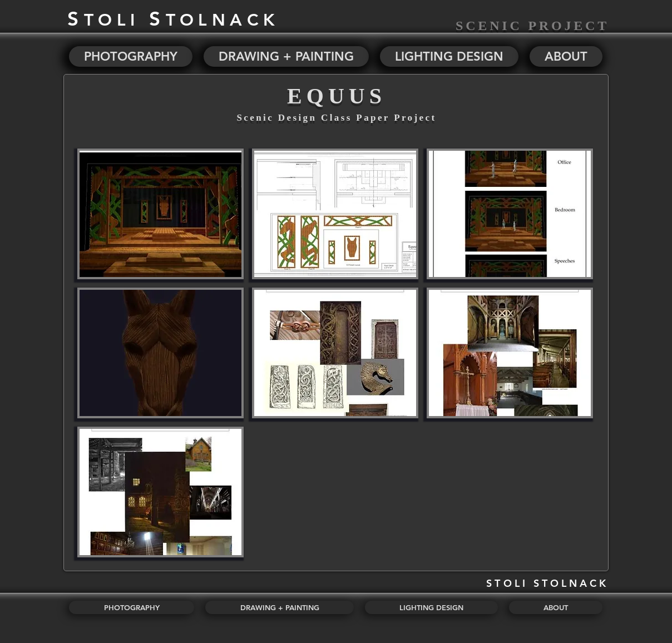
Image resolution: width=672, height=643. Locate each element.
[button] (160, 214)
